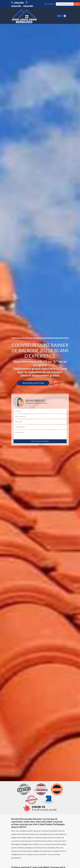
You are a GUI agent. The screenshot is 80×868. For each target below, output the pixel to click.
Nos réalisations (33, 383)
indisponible (17, 3)
